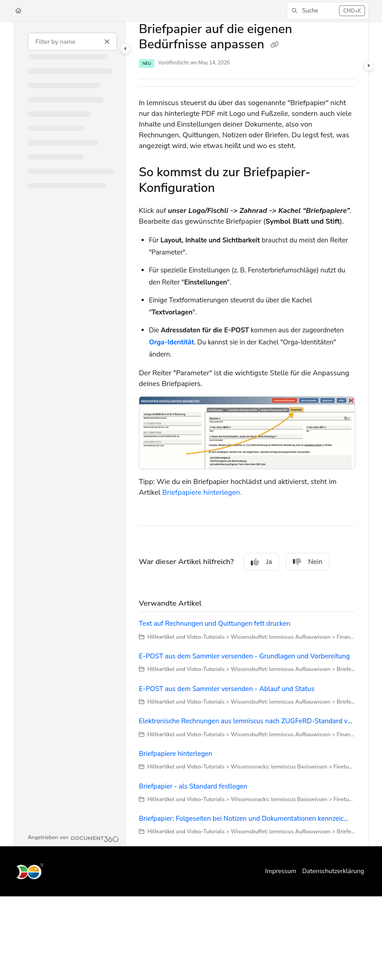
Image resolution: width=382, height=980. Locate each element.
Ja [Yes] (261, 562)
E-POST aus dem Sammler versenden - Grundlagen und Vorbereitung (244, 656)
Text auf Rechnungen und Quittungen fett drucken (215, 624)
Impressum (281, 871)
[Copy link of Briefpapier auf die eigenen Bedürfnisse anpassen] (275, 45)
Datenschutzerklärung (333, 871)
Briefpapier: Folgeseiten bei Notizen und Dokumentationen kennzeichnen (245, 819)
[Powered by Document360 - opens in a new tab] (73, 838)
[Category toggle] (125, 49)
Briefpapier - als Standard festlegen (193, 786)
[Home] (18, 11)
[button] (328, 11)
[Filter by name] (72, 42)
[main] (247, 434)
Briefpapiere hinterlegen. (202, 492)
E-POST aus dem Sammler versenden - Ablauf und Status (227, 689)
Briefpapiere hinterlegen (176, 754)
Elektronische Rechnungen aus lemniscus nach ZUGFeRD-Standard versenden (247, 721)
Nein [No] (307, 562)
